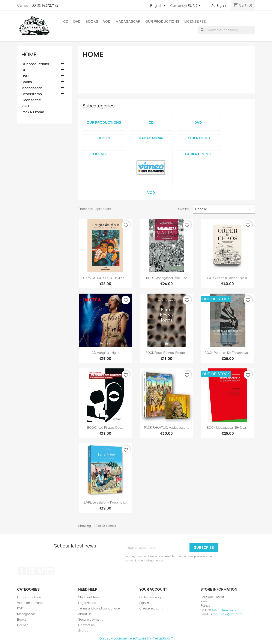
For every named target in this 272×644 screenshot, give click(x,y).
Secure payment (90, 619)
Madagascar (128, 21)
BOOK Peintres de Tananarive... (228, 353)
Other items (32, 94)
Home (29, 54)
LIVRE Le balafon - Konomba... (105, 502)
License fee (195, 21)
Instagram (50, 571)
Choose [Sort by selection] (224, 209)
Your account (153, 589)
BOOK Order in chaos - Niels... (228, 278)
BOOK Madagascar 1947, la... (228, 428)
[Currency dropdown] (195, 6)
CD (66, 21)
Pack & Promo (33, 112)
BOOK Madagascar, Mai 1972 (166, 278)
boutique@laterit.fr (228, 614)
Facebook (22, 571)
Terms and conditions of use (99, 608)
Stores (83, 631)
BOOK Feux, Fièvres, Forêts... (167, 353)
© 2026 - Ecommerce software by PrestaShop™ (136, 638)
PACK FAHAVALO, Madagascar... (167, 428)
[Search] (227, 30)
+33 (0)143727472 (44, 5)
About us (85, 614)
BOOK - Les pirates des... (105, 428)
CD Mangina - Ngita (105, 353)
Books (92, 21)
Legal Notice (87, 603)
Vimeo (41, 571)
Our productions (162, 21)
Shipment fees (89, 597)
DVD (77, 21)
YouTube (31, 571)
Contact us (86, 625)
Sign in (144, 603)
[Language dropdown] (159, 6)
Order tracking (150, 597)
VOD (107, 21)
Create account (151, 608)
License (23, 625)
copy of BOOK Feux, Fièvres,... (105, 278)
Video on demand (30, 603)
